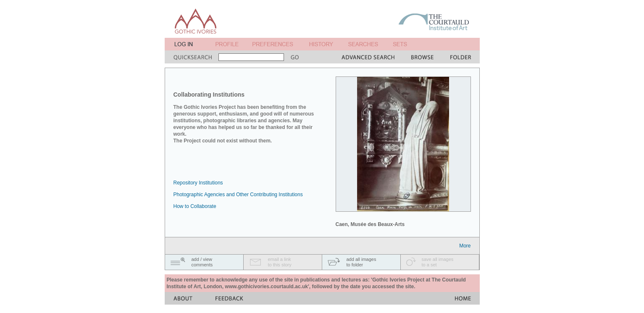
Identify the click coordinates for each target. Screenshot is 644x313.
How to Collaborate (195, 206)
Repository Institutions (198, 183)
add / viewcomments (202, 262)
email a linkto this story (280, 262)
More (465, 246)
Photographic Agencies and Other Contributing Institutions (238, 195)
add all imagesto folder (361, 262)
